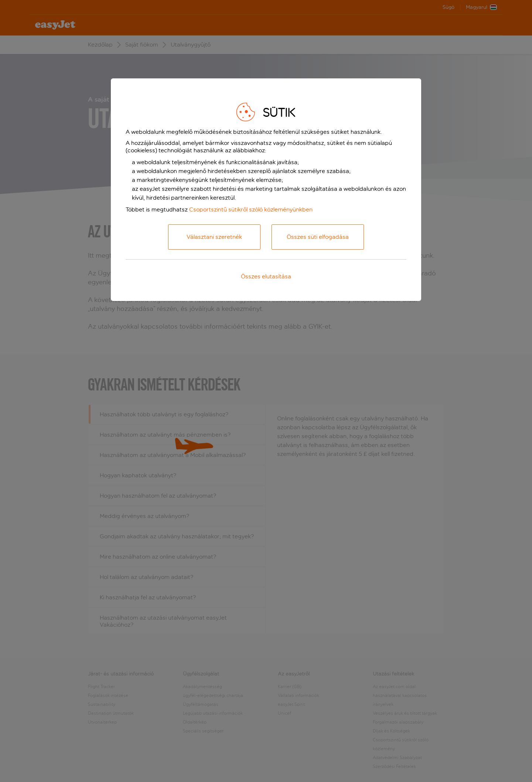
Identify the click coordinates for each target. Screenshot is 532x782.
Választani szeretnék (214, 237)
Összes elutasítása (266, 276)
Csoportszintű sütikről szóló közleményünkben (251, 209)
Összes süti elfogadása (318, 237)
